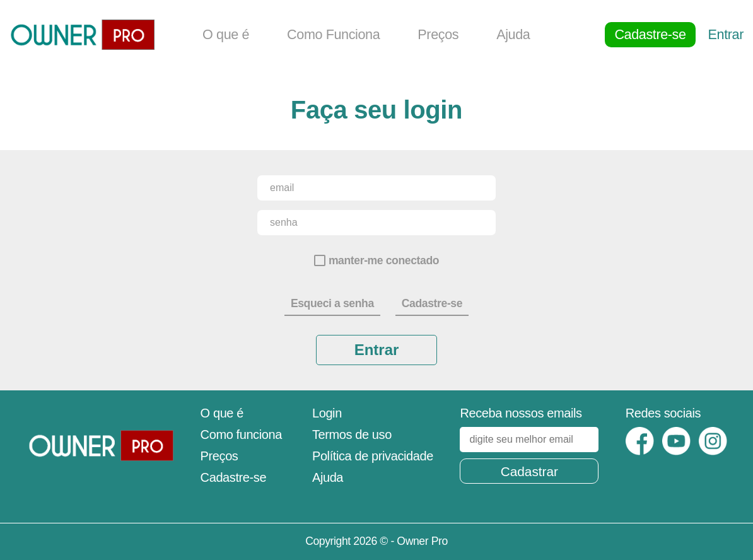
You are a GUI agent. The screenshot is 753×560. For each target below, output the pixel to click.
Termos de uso (352, 435)
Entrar (726, 34)
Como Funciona (333, 34)
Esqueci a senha (332, 303)
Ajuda (513, 34)
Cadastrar (529, 471)
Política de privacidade (373, 456)
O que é (226, 34)
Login (327, 413)
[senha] (376, 223)
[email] (376, 188)
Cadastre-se (650, 34)
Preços (438, 34)
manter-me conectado (384, 260)
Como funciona (241, 435)
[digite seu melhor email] (529, 440)
